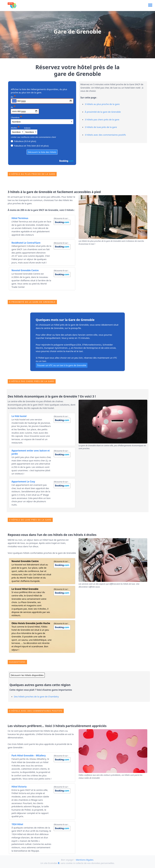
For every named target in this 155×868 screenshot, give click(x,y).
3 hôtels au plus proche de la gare (102, 104)
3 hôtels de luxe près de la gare (101, 127)
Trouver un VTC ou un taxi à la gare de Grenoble (62, 365)
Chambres (16, 117)
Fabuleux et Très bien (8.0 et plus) (30, 145)
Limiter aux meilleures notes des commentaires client (33, 137)
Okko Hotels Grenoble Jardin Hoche (31, 623)
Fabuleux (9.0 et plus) (23, 141)
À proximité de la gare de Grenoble (103, 112)
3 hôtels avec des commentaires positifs (105, 135)
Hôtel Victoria (19, 787)
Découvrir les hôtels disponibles (27, 675)
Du (13, 96)
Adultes (15, 127)
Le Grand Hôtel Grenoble (25, 589)
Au (13, 107)
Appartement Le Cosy (23, 482)
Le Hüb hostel (19, 416)
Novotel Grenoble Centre (25, 270)
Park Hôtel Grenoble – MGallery (29, 756)
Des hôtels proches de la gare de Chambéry (36, 696)
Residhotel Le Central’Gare (26, 243)
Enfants (27, 128)
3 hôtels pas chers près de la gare (102, 119)
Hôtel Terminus (20, 218)
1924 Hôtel (17, 824)
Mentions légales (85, 860)
